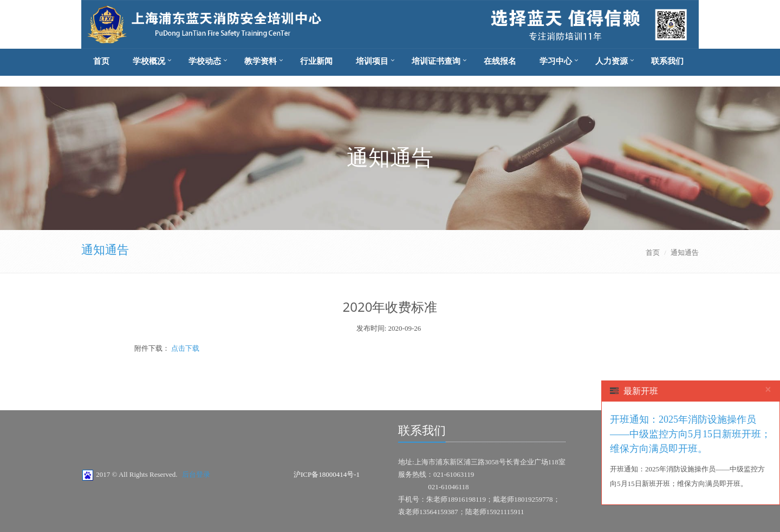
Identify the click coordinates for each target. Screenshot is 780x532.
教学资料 (261, 61)
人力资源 (612, 61)
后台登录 (196, 474)
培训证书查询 (436, 61)
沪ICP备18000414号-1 (327, 474)
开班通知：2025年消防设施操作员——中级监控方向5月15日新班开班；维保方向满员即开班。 (690, 434)
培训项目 (372, 61)
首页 (101, 61)
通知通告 (105, 250)
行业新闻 (316, 61)
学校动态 (205, 61)
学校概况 (149, 61)
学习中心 (556, 61)
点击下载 (184, 348)
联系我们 (667, 61)
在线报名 (500, 61)
